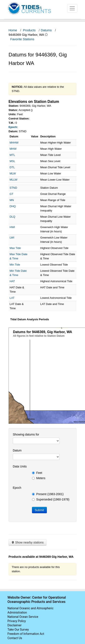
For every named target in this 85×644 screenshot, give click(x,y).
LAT (12, 298)
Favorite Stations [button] (24, 39)
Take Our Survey (18, 630)
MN (12, 200)
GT (12, 194)
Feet (37, 473)
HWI (12, 227)
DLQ (12, 217)
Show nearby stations (27, 542)
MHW (13, 149)
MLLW (14, 180)
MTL (12, 155)
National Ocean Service (23, 617)
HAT (12, 281)
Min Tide (15, 265)
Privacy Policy (17, 621)
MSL (12, 161)
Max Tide (15, 248)
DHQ (13, 206)
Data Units (20, 466)
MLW (13, 173)
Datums (46, 30)
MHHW (14, 143)
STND (13, 188)
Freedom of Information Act (26, 634)
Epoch (17, 488)
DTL (12, 167)
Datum (17, 450)
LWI (12, 238)
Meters (39, 478)
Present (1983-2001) (48, 494)
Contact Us (15, 638)
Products (29, 30)
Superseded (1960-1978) (51, 499)
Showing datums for (26, 434)
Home (13, 30)
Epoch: (13, 127)
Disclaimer (14, 625)
